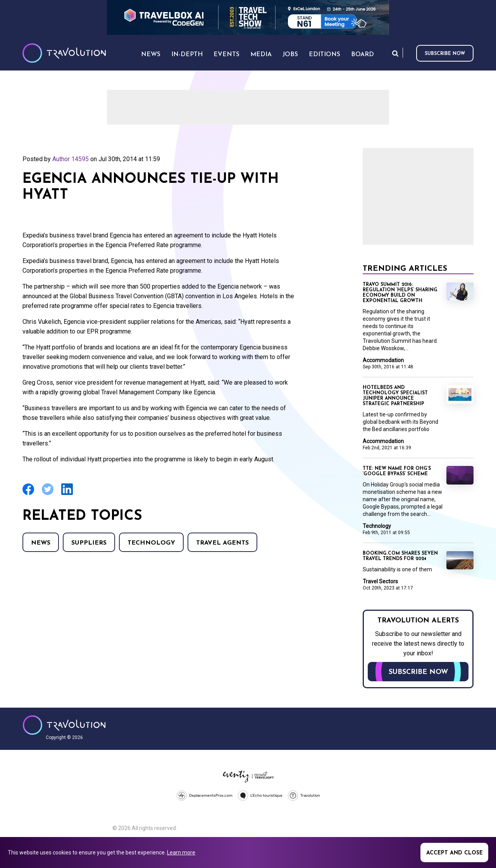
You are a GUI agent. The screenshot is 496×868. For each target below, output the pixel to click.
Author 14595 (71, 159)
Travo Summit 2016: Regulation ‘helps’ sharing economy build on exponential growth (400, 293)
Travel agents (222, 543)
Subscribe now (445, 54)
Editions (325, 55)
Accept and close (455, 853)
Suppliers (89, 543)
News (41, 543)
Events (226, 55)
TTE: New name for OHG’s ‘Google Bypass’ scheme (397, 471)
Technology (151, 543)
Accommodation (383, 360)
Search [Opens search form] (395, 53)
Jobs (290, 55)
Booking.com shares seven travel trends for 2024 (400, 556)
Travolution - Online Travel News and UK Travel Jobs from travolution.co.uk (64, 725)
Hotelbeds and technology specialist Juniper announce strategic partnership (395, 396)
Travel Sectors (380, 581)
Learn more (181, 853)
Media (261, 55)
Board (363, 55)
